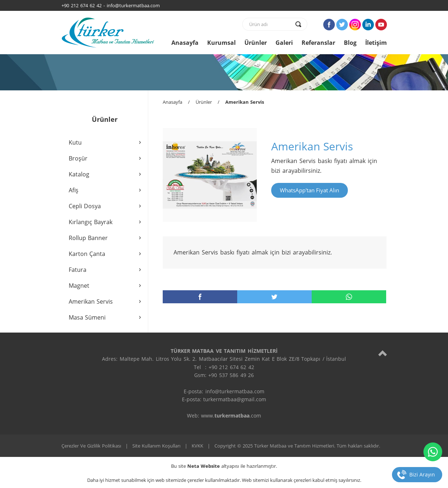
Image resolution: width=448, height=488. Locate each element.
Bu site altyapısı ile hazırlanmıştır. (224, 466)
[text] (270, 24)
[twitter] (274, 297)
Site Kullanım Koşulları (156, 446)
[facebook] (200, 297)
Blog (350, 43)
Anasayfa (185, 43)
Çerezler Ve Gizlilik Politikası (91, 446)
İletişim (376, 43)
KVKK (197, 446)
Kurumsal (221, 43)
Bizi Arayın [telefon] (422, 474)
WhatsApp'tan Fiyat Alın (310, 190)
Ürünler (256, 43)
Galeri (284, 43)
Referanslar (318, 43)
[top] (383, 353)
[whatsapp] (349, 297)
